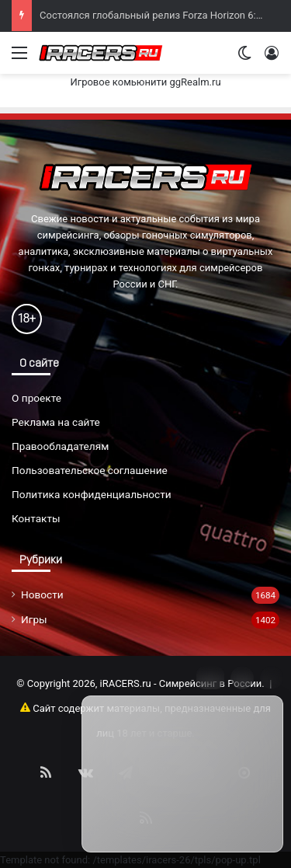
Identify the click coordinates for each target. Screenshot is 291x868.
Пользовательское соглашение (90, 470)
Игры (34, 619)
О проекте (36, 398)
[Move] (210, 678)
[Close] (272, 678)
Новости (42, 594)
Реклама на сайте (56, 422)
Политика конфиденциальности (92, 494)
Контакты (36, 518)
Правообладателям (60, 446)
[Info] (242, 678)
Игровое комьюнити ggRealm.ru (145, 82)
